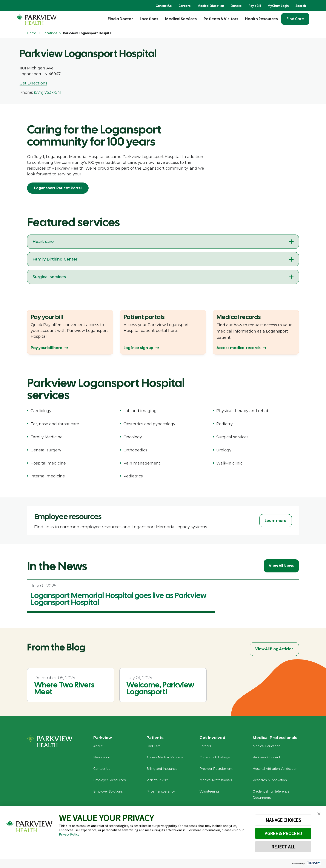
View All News (281, 566)
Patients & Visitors (221, 19)
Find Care (295, 19)
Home (32, 33)
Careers (185, 6)
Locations (149, 19)
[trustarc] (313, 863)
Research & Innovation (270, 781)
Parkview (103, 738)
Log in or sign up (138, 348)
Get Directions (33, 83)
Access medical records (239, 348)
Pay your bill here (47, 348)
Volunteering (209, 792)
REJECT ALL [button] (283, 847)
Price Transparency (161, 792)
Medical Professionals (216, 781)
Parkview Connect (266, 758)
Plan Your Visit (157, 781)
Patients (155, 738)
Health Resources (261, 19)
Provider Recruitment (216, 769)
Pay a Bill (255, 6)
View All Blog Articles (274, 649)
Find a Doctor (120, 19)
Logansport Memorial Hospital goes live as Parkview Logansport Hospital (119, 599)
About (98, 746)
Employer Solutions (108, 792)
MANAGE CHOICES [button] (283, 820)
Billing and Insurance (162, 769)
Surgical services (49, 277)
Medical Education (211, 6)
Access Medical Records (165, 758)
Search (301, 6)
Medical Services (181, 19)
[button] (319, 814)
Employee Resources (109, 781)
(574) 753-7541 (48, 92)
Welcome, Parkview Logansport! (160, 688)
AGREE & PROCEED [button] (283, 833)
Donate (236, 6)
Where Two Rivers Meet (64, 688)
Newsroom (102, 758)
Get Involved (212, 738)
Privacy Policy (69, 834)
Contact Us (164, 6)
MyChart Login (278, 6)
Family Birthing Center (55, 259)
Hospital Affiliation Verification (275, 769)
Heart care (43, 242)
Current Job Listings (215, 758)
